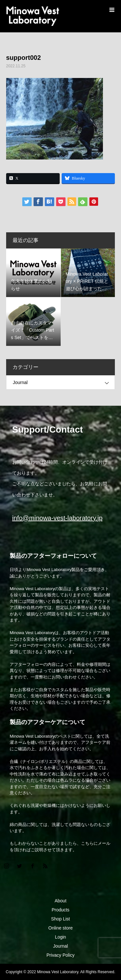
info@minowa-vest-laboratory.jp (57, 518)
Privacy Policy (60, 955)
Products (60, 910)
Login (60, 937)
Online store (60, 928)
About (60, 901)
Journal (20, 382)
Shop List (60, 919)
